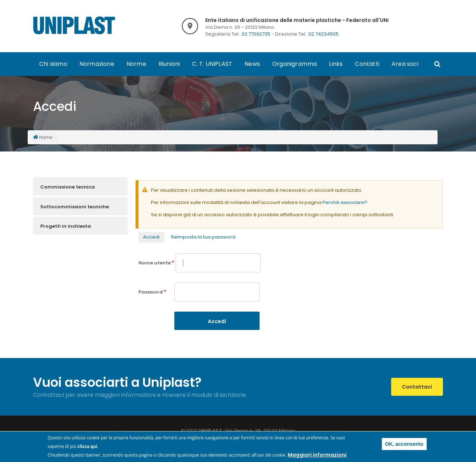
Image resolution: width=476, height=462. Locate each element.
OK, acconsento (404, 445)
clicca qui (87, 447)
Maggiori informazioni (317, 456)
